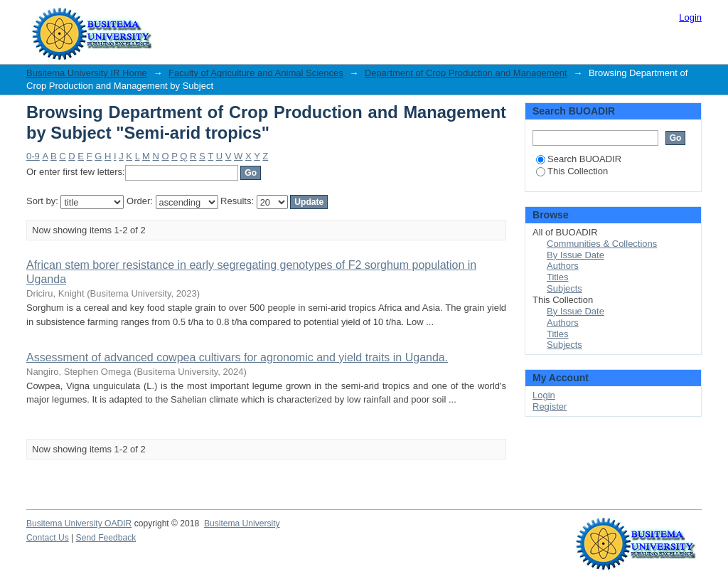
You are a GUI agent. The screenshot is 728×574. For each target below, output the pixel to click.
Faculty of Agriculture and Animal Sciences (256, 73)
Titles (558, 277)
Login (690, 17)
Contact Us (48, 538)
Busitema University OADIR (79, 523)
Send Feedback (106, 538)
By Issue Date (576, 255)
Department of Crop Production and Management (466, 73)
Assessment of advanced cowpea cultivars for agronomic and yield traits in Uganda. (237, 357)
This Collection (572, 171)
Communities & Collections (602, 244)
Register (550, 406)
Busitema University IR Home (87, 73)
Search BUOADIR (579, 159)
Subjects (564, 288)
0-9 (33, 156)
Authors (563, 266)
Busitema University (242, 523)
